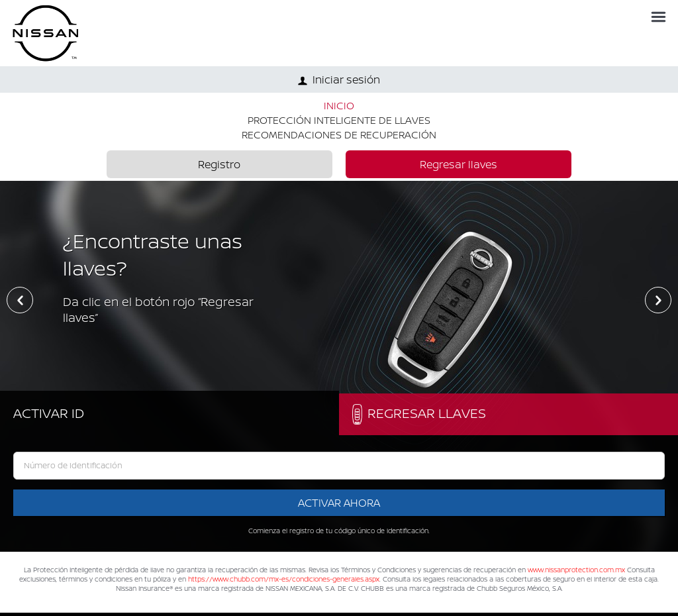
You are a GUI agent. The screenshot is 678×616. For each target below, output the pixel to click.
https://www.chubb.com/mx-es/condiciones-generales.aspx (284, 579)
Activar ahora (339, 503)
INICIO (339, 106)
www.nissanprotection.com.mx (576, 570)
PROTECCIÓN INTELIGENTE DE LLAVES (339, 120)
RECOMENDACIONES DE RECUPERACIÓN (339, 135)
